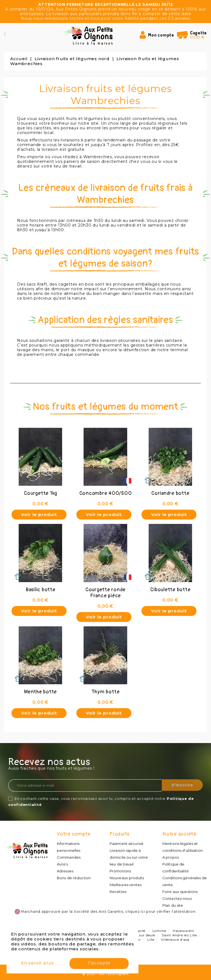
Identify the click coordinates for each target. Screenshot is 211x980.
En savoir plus (38, 964)
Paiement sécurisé (126, 844)
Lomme (159, 931)
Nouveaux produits (127, 878)
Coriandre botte (170, 493)
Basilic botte (41, 590)
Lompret (138, 931)
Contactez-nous (177, 898)
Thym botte (106, 692)
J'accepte (99, 964)
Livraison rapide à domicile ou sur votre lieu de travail (128, 857)
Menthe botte (41, 692)
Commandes (69, 857)
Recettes (118, 892)
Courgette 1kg (41, 493)
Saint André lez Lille (179, 935)
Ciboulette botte (170, 590)
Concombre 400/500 (106, 493)
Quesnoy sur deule (139, 935)
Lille (151, 939)
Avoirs (62, 864)
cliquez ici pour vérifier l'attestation (160, 911)
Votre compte (74, 834)
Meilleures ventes (125, 885)
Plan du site (173, 905)
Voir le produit (39, 514)
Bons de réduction (73, 878)
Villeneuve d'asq (175, 939)
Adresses (65, 871)
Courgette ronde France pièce (105, 593)
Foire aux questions (180, 892)
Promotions (120, 871)
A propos (170, 857)
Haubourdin (184, 931)
